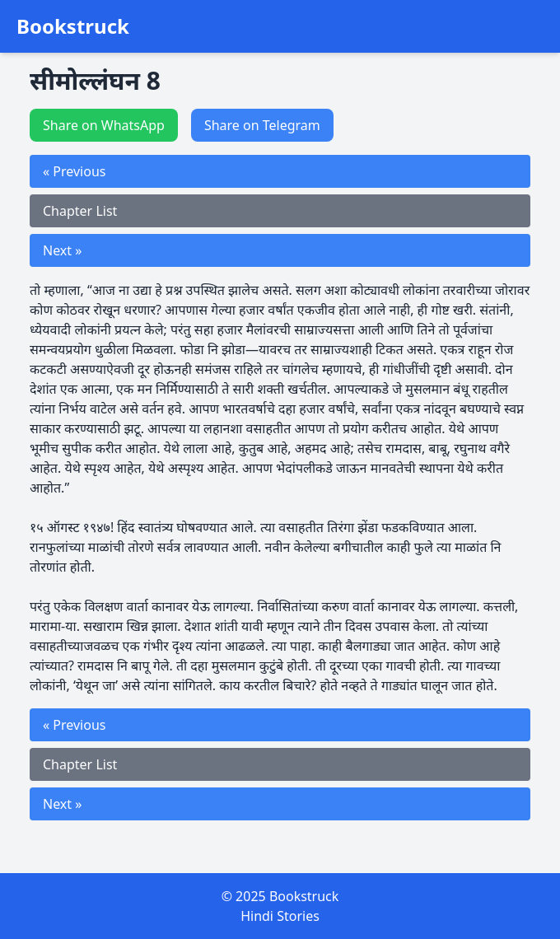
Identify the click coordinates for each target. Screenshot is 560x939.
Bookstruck (73, 26)
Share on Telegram (262, 125)
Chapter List (80, 211)
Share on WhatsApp (104, 125)
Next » (62, 250)
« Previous (74, 171)
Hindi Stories (280, 916)
